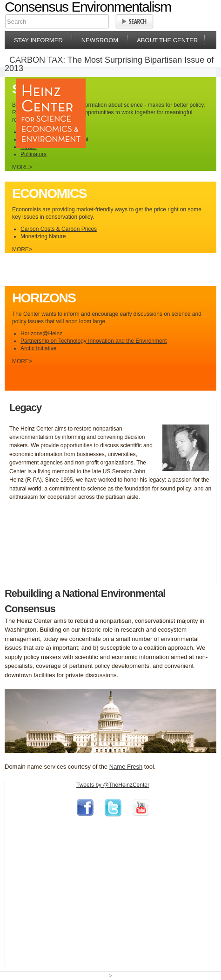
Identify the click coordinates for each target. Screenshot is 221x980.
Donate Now (35, 58)
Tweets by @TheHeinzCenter (113, 785)
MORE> (22, 167)
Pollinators (33, 154)
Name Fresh (126, 767)
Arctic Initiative (38, 348)
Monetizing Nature (43, 236)
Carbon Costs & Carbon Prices (59, 229)
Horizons (44, 298)
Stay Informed (38, 40)
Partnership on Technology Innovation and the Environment (94, 341)
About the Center (167, 40)
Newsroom (100, 40)
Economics (49, 193)
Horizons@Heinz (41, 333)
